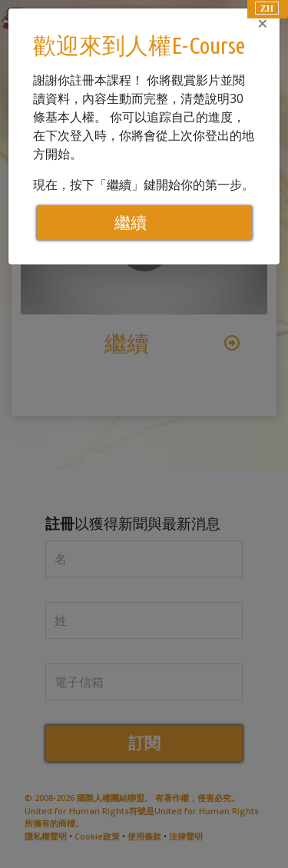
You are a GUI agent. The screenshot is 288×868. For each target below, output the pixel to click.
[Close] (263, 23)
